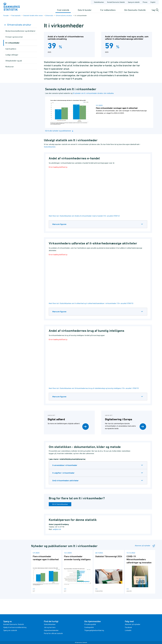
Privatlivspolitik (90, 624)
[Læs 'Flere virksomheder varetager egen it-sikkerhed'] (46, 572)
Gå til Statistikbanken (60, 504)
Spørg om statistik (10, 630)
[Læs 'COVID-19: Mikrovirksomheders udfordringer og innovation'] (140, 572)
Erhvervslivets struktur (64, 15)
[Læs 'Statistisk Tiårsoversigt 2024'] (109, 572)
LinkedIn (128, 630)
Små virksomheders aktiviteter (65, 480)
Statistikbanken (99, 2)
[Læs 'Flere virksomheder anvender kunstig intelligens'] (78, 572)
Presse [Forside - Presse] (145, 2)
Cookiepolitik (89, 627)
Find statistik (63, 10)
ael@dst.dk (57, 529)
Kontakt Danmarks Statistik (14, 624)
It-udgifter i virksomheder (63, 473)
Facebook (128, 627)
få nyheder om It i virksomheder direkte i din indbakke (93, 93)
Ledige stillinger (12, 55)
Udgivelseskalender (51, 630)
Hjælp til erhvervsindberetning (15, 627)
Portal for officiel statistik (53, 633)
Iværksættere (11, 49)
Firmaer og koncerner (14, 37)
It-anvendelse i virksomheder (65, 465)
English (153, 2)
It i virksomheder (12, 43)
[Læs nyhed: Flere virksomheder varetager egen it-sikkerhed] (101, 112)
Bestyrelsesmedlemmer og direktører (20, 31)
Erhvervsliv (49, 15)
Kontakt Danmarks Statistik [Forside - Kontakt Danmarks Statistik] (116, 2)
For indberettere (108, 10)
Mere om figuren (59, 224)
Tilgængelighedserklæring (94, 630)
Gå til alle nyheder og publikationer (59, 131)
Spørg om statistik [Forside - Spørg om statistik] (134, 2)
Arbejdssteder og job (14, 61)
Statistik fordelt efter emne (33, 15)
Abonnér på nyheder (133, 624)
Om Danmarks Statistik (135, 10)
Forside (6, 15)
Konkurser (10, 67)
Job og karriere (50, 627)
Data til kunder (85, 10)
